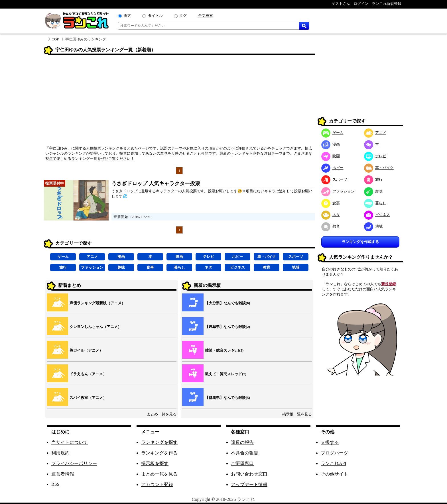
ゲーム (63, 257)
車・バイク (267, 257)
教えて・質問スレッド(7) (226, 374)
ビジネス (237, 267)
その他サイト (334, 474)
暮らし (179, 267)
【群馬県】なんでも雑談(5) (227, 398)
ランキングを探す (159, 442)
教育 (267, 267)
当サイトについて (70, 442)
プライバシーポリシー (74, 463)
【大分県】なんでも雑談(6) (227, 303)
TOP (55, 39)
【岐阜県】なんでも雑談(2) (227, 327)
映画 (179, 257)
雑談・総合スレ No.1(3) (224, 350)
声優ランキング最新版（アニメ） (97, 303)
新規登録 (389, 284)
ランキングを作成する (360, 242)
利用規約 (60, 453)
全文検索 (206, 16)
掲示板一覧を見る (297, 414)
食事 (150, 267)
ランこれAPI (334, 463)
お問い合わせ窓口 (249, 474)
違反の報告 (242, 442)
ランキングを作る (159, 453)
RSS (55, 484)
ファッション (92, 267)
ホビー (238, 257)
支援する (330, 442)
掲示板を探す (155, 463)
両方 (127, 16)
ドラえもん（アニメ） (88, 374)
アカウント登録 (157, 484)
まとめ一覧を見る (162, 414)
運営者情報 (63, 474)
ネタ (208, 267)
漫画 (121, 257)
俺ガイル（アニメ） (86, 350)
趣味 (121, 267)
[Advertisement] (179, 102)
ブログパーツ (334, 453)
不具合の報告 (245, 453)
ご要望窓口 (242, 463)
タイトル (155, 16)
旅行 (63, 267)
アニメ (92, 257)
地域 (296, 267)
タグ (183, 16)
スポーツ (296, 257)
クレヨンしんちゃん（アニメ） (96, 327)
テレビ (209, 257)
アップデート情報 (249, 484)
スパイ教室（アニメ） (88, 398)
